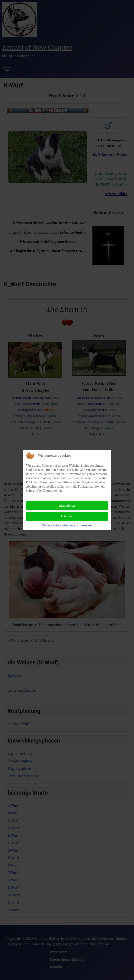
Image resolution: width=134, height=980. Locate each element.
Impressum (84, 525)
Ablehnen (67, 516)
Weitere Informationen (58, 525)
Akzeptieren (67, 506)
